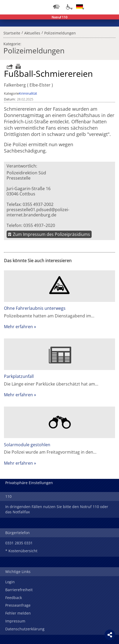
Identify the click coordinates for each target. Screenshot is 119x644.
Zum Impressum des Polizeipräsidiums (51, 234)
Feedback (14, 598)
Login (10, 582)
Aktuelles (32, 32)
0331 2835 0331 (19, 543)
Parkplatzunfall (19, 376)
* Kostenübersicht (21, 551)
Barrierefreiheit (19, 590)
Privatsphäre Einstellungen (29, 483)
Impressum (15, 621)
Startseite (12, 32)
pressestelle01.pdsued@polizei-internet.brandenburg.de (38, 212)
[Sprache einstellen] (80, 7)
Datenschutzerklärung (25, 629)
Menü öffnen (111, 7)
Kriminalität (28, 93)
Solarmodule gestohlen (27, 445)
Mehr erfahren (18, 327)
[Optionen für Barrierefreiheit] (68, 7)
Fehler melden (18, 613)
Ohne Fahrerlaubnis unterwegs (35, 308)
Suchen (101, 7)
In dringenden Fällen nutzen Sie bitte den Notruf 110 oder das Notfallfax (57, 509)
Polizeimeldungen (60, 32)
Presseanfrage (18, 605)
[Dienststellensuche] (56, 7)
